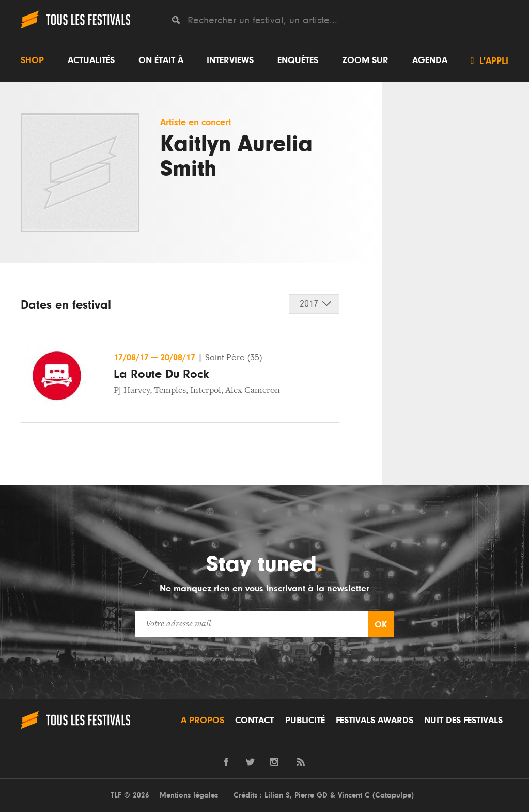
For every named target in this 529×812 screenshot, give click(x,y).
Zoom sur (365, 60)
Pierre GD (311, 795)
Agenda (430, 60)
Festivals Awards (375, 721)
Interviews (230, 60)
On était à (161, 60)
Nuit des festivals (463, 721)
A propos (203, 721)
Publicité (305, 721)
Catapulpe (393, 795)
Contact (254, 721)
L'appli (489, 60)
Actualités (91, 60)
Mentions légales (189, 795)
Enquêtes (298, 60)
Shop (32, 60)
